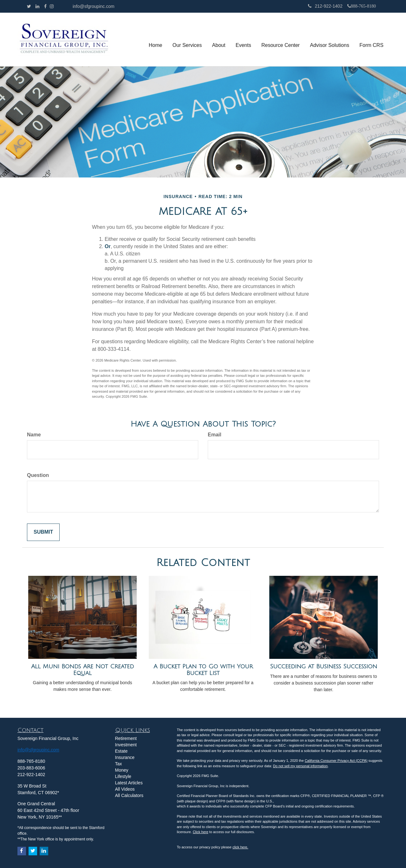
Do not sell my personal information (300, 766)
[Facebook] (45, 6)
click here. (240, 847)
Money (122, 770)
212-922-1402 (325, 6)
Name (34, 435)
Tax (119, 764)
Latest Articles (129, 783)
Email (215, 435)
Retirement (126, 738)
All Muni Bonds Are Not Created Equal (82, 670)
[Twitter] (29, 6)
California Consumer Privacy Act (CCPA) (336, 761)
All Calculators (129, 795)
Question (38, 475)
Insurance (125, 757)
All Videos (125, 789)
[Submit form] (43, 532)
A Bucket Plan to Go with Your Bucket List (203, 670)
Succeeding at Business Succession (324, 666)
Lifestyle (123, 776)
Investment (126, 745)
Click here (201, 832)
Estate (121, 751)
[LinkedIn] (37, 6)
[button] (188, 40)
